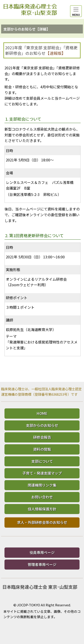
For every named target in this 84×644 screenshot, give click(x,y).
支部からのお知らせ (42, 425)
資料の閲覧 (42, 449)
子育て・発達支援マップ (42, 473)
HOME (42, 413)
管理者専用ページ (42, 564)
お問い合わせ (42, 497)
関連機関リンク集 (42, 485)
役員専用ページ (42, 552)
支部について (42, 461)
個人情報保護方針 (42, 509)
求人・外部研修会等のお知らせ (42, 522)
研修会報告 (42, 437)
